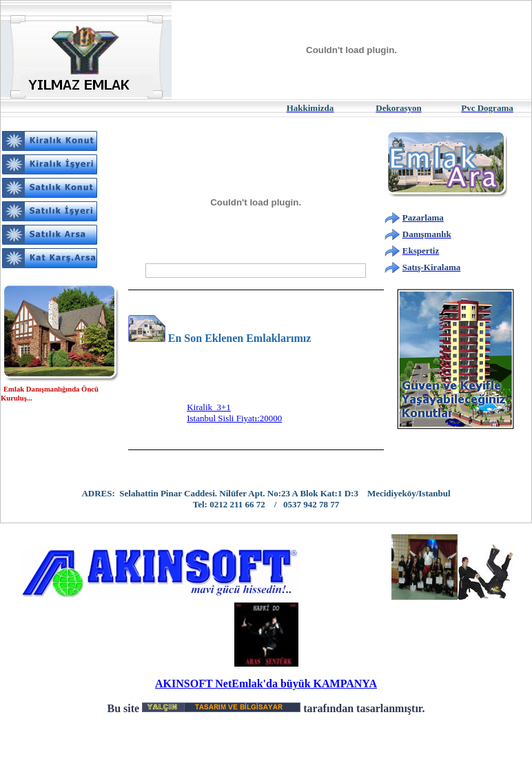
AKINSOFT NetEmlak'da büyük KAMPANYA (266, 684)
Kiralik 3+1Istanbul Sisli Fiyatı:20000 (234, 416)
